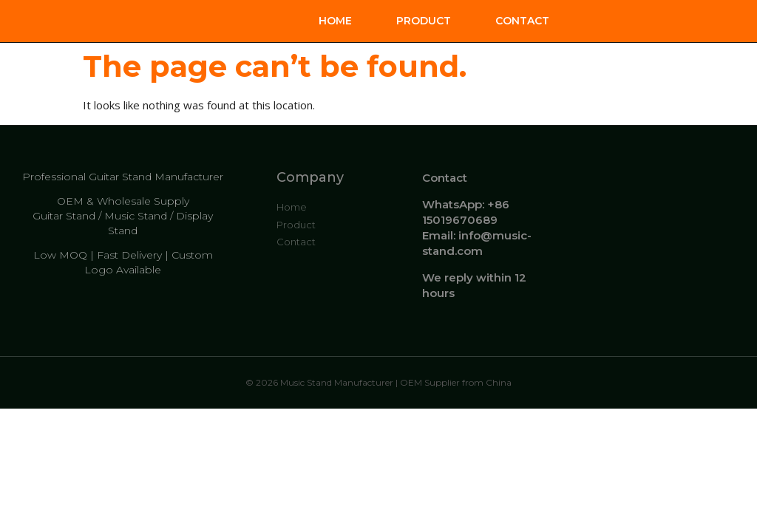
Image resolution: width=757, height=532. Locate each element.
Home (335, 21)
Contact (522, 21)
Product (424, 21)
